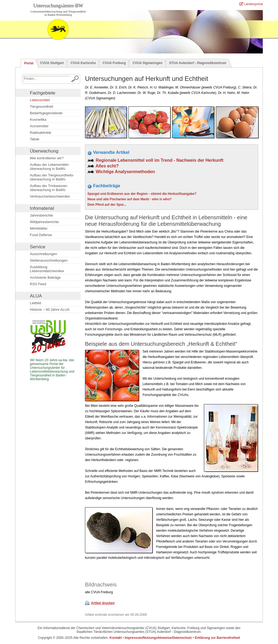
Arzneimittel (39, 126)
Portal (29, 63)
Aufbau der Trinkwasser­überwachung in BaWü (49, 188)
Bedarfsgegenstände (46, 113)
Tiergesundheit (42, 107)
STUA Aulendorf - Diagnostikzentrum (198, 63)
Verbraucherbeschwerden (50, 196)
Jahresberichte (41, 215)
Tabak (35, 139)
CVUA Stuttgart (52, 63)
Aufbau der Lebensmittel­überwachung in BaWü (50, 167)
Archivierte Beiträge (45, 277)
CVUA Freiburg (114, 63)
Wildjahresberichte (44, 222)
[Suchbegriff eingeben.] (47, 79)
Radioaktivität (40, 133)
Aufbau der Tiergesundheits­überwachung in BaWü (52, 177)
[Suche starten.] (75, 79)
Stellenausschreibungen (49, 260)
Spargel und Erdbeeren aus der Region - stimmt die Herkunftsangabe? (142, 194)
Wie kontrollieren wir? (47, 158)
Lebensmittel (40, 100)
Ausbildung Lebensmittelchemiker (47, 269)
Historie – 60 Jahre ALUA (50, 310)
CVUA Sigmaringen (147, 63)
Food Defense (41, 235)
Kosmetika (38, 120)
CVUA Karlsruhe (83, 63)
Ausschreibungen (43, 254)
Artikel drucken (103, 603)
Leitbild (35, 303)
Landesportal (251, 4)
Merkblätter (39, 228)
